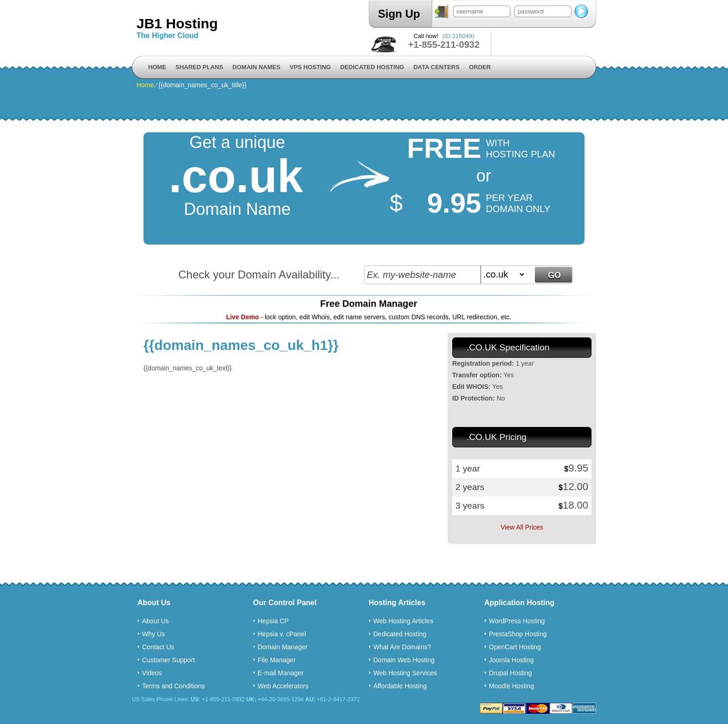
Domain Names (257, 67)
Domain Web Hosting (404, 660)
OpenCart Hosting (515, 647)
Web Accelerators (283, 686)
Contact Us (158, 647)
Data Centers (436, 67)
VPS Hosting (310, 67)
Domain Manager (283, 647)
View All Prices (522, 527)
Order (480, 67)
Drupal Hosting (510, 673)
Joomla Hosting (511, 660)
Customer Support (169, 660)
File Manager (277, 660)
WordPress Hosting (517, 621)
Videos (152, 673)
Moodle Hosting (511, 686)
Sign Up (399, 14)
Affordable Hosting (400, 686)
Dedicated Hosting (372, 67)
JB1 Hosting (177, 23)
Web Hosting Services (405, 673)
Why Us (153, 634)
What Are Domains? (402, 647)
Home (157, 67)
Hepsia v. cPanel (282, 634)
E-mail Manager (281, 673)
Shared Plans (199, 67)
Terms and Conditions (173, 686)
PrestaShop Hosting (518, 634)
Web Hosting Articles (403, 621)
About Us (156, 621)
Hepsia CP (273, 621)
